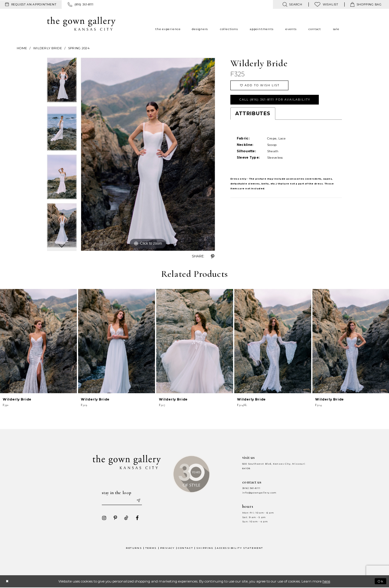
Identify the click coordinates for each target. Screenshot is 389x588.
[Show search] (292, 4)
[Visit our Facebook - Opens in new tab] (136, 518)
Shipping (205, 548)
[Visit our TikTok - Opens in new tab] (126, 518)
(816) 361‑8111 (251, 488)
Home (22, 48)
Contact (185, 548)
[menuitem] (31, 5)
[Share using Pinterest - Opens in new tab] (213, 256)
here (326, 582)
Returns (134, 548)
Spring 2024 (79, 48)
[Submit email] (139, 501)
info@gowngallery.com (259, 493)
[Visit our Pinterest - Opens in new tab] (115, 518)
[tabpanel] (62, 82)
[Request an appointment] (31, 5)
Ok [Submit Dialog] (380, 581)
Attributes (253, 114)
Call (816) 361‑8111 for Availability (277, 100)
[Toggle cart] (366, 4)
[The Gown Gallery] (81, 24)
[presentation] (38, 341)
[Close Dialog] (7, 581)
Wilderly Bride (48, 48)
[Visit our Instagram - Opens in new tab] (104, 518)
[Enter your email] (122, 501)
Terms (151, 548)
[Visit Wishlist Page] (326, 4)
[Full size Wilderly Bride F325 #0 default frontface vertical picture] (148, 154)
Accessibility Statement (240, 548)
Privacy (167, 548)
